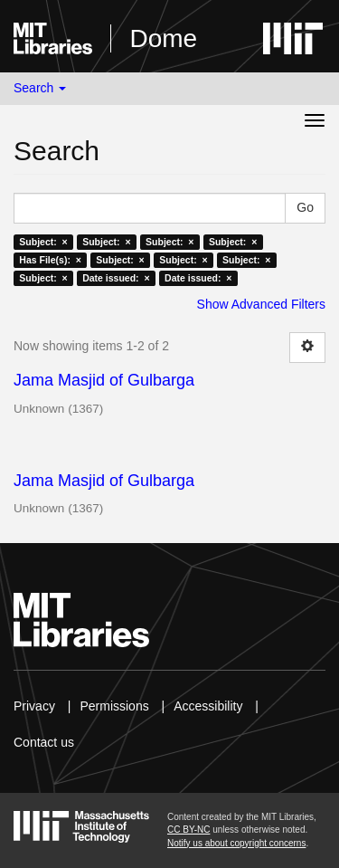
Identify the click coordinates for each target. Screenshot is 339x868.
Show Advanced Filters (261, 304)
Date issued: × (116, 278)
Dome (163, 38)
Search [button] (40, 88)
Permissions (114, 706)
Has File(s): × (50, 260)
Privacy (34, 706)
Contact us (44, 742)
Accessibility (208, 706)
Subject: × (43, 242)
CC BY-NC (188, 830)
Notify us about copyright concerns (236, 843)
